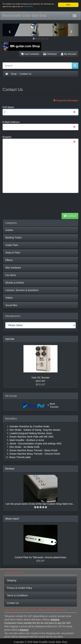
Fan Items (11, 275)
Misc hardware (13, 268)
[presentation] (53, 203)
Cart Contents (30, 54)
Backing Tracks (14, 238)
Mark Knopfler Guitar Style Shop (25, 16)
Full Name (8, 107)
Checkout (50, 54)
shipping (55, 620)
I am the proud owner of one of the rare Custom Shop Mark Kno (39, 504)
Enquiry (7, 137)
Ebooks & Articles (15, 283)
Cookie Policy (28, 6)
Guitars (9, 230)
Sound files (11, 305)
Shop (14, 74)
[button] (8, 30)
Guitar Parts (12, 245)
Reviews (10, 469)
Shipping (12, 580)
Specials (10, 339)
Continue (70, 216)
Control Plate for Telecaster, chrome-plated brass (40, 557)
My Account (69, 54)
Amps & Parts (13, 253)
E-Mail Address (11, 122)
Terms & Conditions (17, 595)
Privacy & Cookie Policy (20, 588)
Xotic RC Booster (40, 378)
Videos (9, 298)
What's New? (12, 519)
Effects (9, 260)
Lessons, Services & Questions (22, 290)
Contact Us (25, 74)
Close (68, 5)
